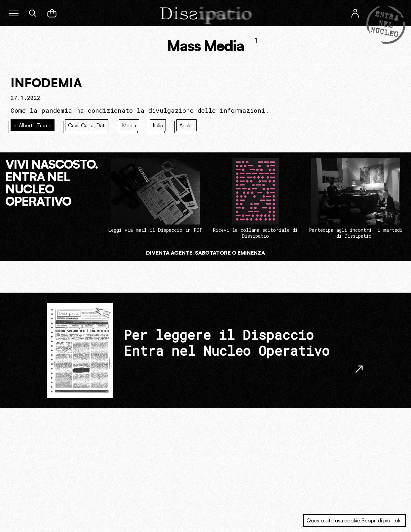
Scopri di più (376, 520)
